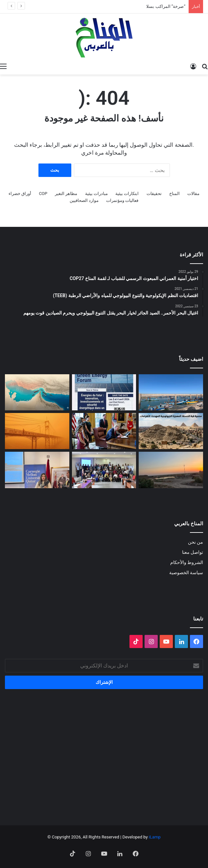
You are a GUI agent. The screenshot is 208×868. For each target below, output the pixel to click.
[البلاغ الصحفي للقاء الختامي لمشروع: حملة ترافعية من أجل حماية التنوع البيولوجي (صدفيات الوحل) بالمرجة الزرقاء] (104, 470)
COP (43, 194)
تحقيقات (154, 194)
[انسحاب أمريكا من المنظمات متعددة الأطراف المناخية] (104, 431)
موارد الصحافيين (84, 200)
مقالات (193, 194)
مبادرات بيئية (96, 194)
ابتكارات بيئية (127, 194)
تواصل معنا (193, 552)
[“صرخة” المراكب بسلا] (171, 392)
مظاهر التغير (66, 194)
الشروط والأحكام (187, 562)
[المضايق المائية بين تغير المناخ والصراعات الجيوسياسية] (37, 392)
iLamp (155, 837)
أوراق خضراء (20, 194)
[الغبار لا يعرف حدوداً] (37, 431)
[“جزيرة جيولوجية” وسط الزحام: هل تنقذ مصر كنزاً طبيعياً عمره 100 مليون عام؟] (171, 431)
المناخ (174, 194)
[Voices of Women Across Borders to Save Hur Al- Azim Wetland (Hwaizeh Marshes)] (171, 470)
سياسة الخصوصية (186, 573)
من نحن (196, 542)
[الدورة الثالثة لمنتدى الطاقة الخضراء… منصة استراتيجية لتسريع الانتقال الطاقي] (104, 392)
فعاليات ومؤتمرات (122, 200)
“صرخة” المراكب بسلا (166, 6)
